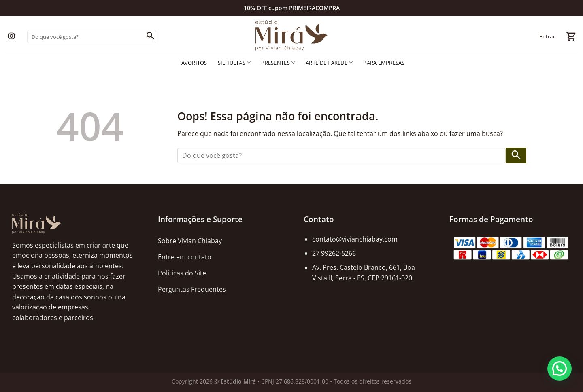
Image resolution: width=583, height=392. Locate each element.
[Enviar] (150, 37)
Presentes (278, 63)
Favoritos (193, 63)
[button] (560, 369)
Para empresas (384, 63)
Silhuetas (234, 63)
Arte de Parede (329, 63)
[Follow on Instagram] (11, 37)
